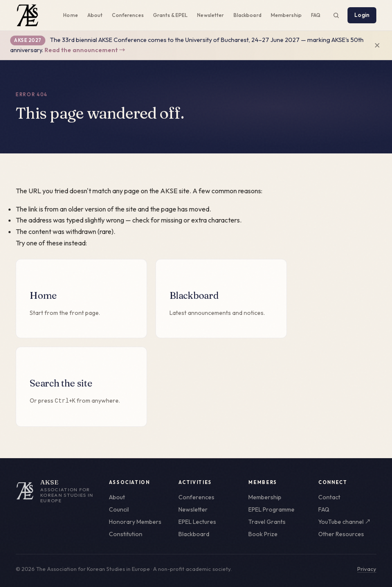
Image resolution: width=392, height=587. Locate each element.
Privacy (367, 569)
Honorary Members (135, 522)
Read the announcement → (85, 50)
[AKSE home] (56, 491)
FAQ (316, 15)
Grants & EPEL (171, 15)
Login (362, 15)
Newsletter (210, 15)
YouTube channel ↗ (345, 522)
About (95, 15)
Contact (329, 497)
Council (119, 509)
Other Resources (341, 534)
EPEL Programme (271, 509)
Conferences (128, 15)
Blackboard (247, 15)
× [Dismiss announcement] (377, 45)
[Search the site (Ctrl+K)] (336, 15)
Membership (286, 15)
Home (70, 15)
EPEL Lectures (197, 522)
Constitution (126, 534)
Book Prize (263, 534)
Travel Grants (267, 522)
